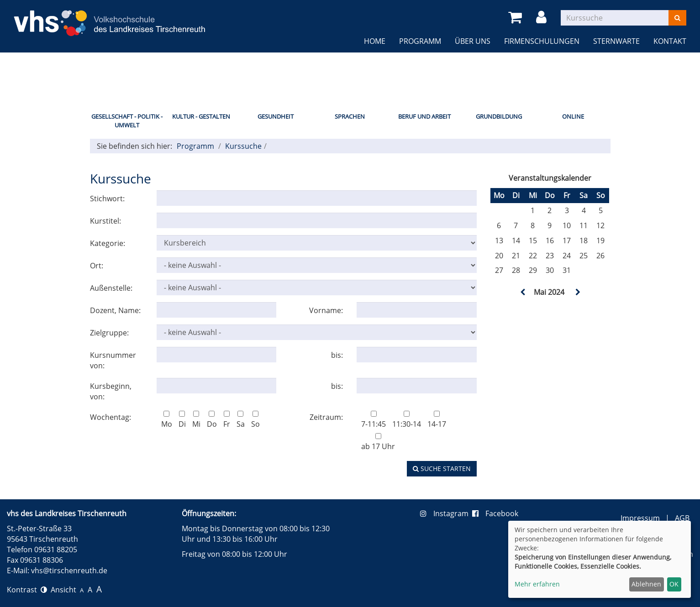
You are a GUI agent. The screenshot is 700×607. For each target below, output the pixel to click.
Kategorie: (108, 243)
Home (375, 41)
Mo (167, 420)
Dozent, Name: (115, 310)
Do (212, 420)
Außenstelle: (111, 288)
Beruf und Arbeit (424, 116)
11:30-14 (407, 420)
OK (674, 584)
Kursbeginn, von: (111, 391)
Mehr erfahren (537, 584)
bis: (337, 355)
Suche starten (442, 468)
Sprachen (350, 116)
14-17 (437, 420)
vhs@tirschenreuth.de (69, 570)
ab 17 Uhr (378, 442)
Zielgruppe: (109, 333)
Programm (420, 41)
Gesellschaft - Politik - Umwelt (127, 121)
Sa (241, 420)
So (255, 420)
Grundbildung (499, 116)
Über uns (473, 41)
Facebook (495, 513)
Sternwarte (616, 41)
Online (573, 116)
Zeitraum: (326, 417)
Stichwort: (107, 199)
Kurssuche (243, 146)
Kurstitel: (105, 221)
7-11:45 (374, 420)
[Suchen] (677, 18)
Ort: (97, 266)
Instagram (446, 513)
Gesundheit (276, 116)
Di (182, 420)
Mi (196, 420)
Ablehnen (646, 584)
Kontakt (670, 41)
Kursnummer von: (113, 360)
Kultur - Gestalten (201, 116)
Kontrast (27, 590)
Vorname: (326, 310)
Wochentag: (111, 417)
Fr (227, 420)
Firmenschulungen (542, 41)
